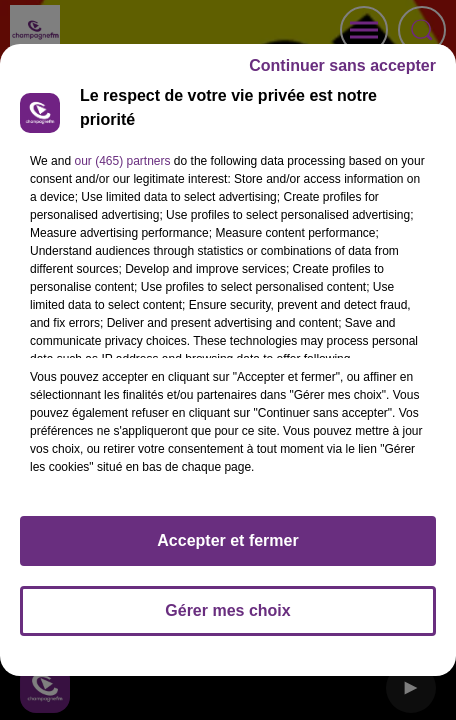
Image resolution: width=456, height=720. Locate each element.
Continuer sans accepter (342, 74)
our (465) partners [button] (122, 170)
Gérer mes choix (227, 619)
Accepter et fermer (227, 549)
